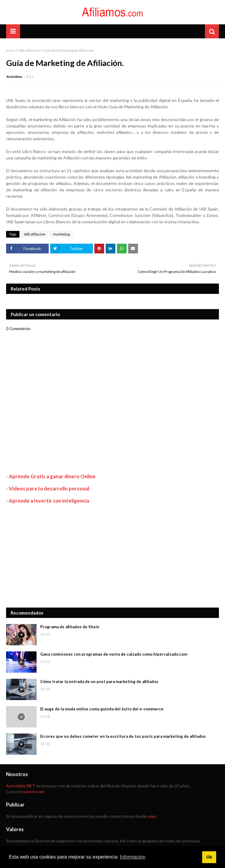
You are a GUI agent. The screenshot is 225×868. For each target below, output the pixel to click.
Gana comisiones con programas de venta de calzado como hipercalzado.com (114, 654)
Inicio (11, 50)
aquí (152, 816)
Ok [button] (209, 857)
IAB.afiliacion (29, 50)
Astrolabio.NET (21, 786)
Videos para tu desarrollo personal (49, 488)
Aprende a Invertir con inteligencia (49, 501)
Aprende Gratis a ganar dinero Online (52, 476)
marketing (61, 234)
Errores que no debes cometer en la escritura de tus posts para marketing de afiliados (123, 736)
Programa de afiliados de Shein (70, 627)
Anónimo (14, 77)
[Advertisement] (112, 556)
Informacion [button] (133, 857)
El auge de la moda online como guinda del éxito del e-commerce (102, 709)
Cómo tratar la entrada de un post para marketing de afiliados (99, 682)
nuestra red (33, 791)
